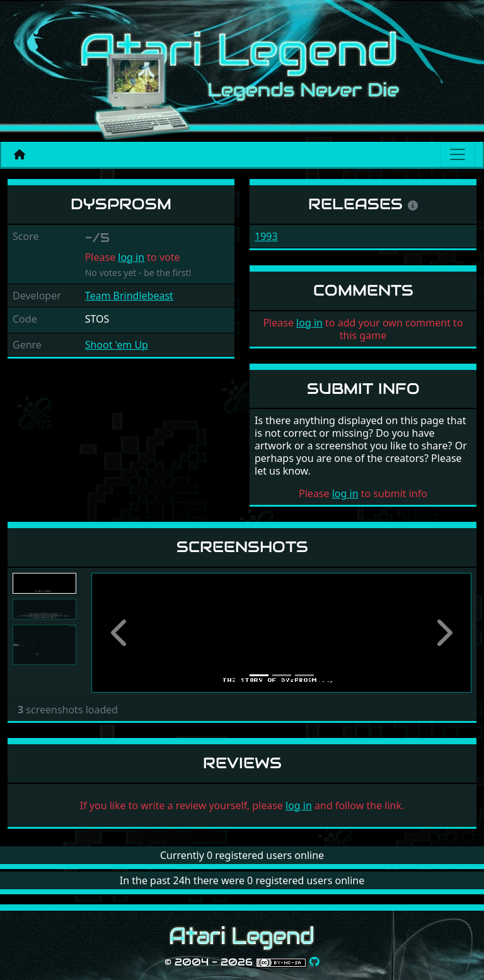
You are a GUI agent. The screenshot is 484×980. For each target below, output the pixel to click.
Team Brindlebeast (129, 296)
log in (131, 257)
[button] (120, 633)
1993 (266, 236)
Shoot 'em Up (117, 345)
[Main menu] (458, 154)
